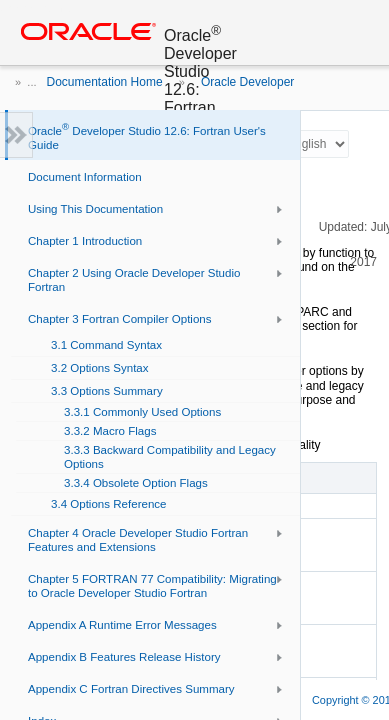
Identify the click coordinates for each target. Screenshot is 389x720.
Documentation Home (105, 82)
